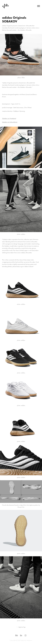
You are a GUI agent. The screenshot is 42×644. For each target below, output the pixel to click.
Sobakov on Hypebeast (9, 118)
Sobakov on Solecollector (10, 122)
